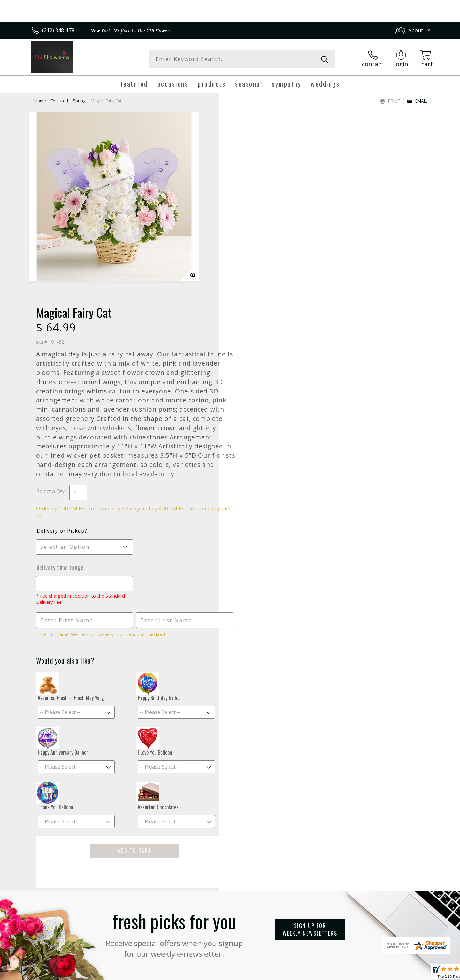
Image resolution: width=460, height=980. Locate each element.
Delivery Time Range (255, 372)
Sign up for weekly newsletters (310, 735)
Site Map (414, 973)
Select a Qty (245, 296)
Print (390, 101)
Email (417, 101)
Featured (59, 101)
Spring (79, 101)
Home (40, 101)
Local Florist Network (374, 973)
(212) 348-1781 (60, 30)
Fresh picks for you (174, 738)
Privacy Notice (329, 973)
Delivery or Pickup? (256, 336)
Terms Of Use (292, 973)
